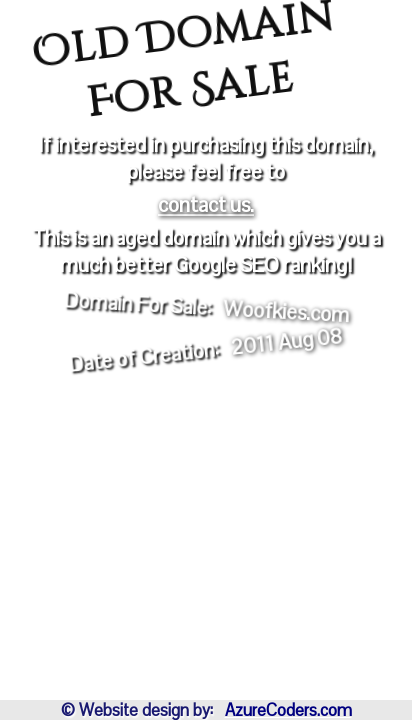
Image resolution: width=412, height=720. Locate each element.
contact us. (206, 204)
